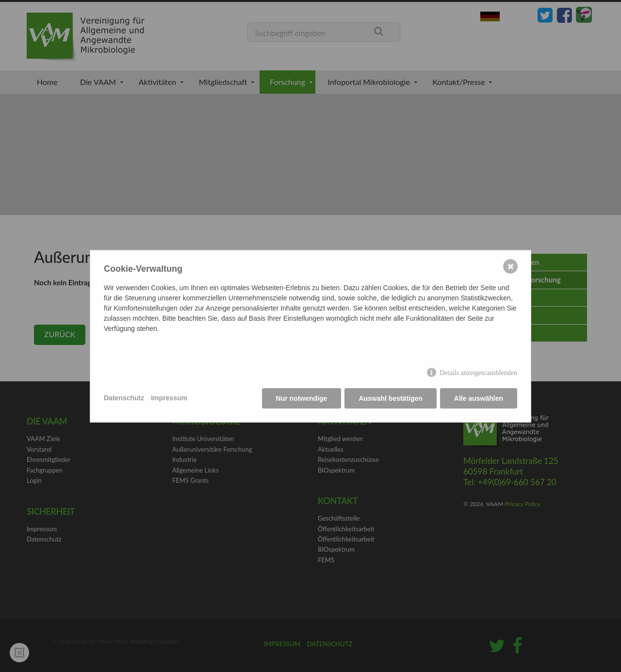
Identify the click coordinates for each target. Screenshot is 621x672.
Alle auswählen (479, 398)
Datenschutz (124, 398)
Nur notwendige (302, 398)
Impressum (169, 398)
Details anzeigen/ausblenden (478, 373)
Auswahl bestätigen (390, 398)
